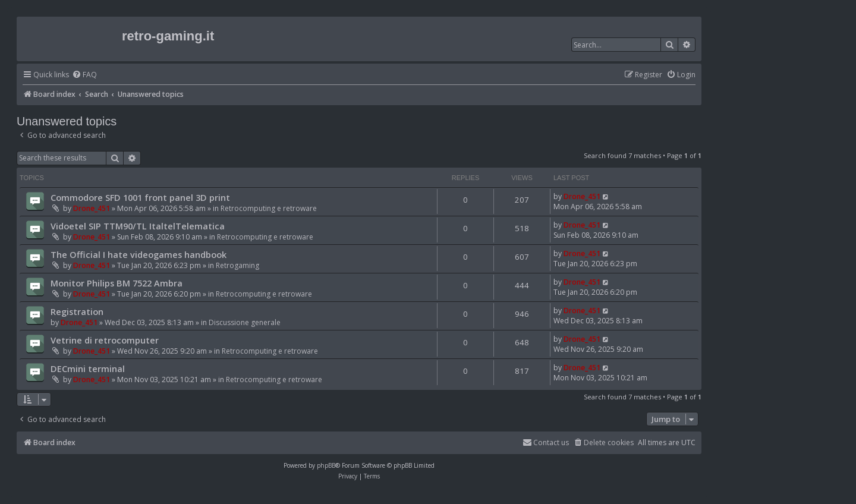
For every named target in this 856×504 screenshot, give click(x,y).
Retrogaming (237, 265)
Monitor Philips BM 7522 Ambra (117, 283)
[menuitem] (84, 75)
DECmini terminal (88, 368)
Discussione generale (245, 322)
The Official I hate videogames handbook (139, 254)
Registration (77, 311)
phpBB (326, 465)
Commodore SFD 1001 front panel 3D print (140, 197)
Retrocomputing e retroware (269, 208)
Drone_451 (92, 208)
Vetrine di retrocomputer (105, 340)
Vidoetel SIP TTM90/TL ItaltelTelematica (138, 226)
